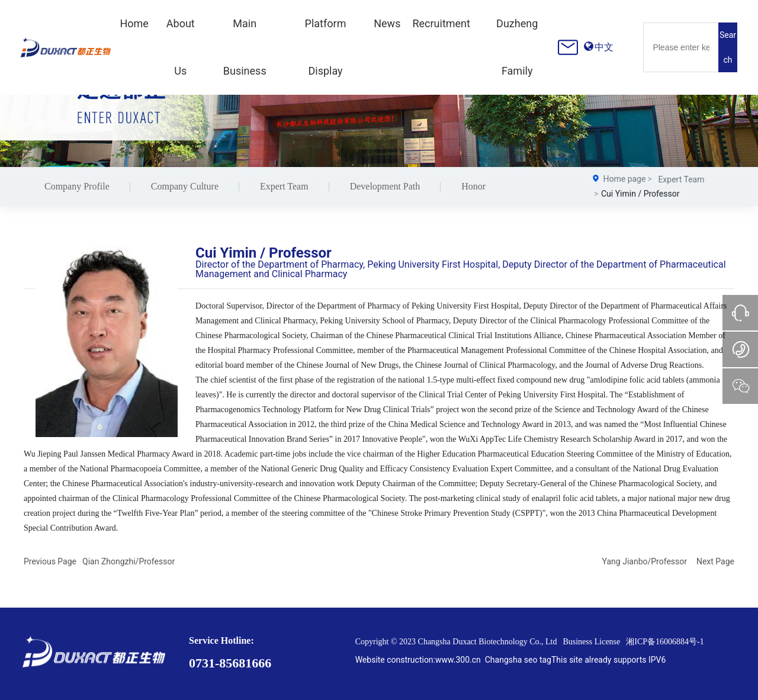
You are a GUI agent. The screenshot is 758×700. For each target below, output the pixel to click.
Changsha (504, 660)
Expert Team (284, 186)
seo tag (538, 660)
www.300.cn (458, 660)
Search (728, 47)
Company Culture (185, 186)
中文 (604, 47)
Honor (473, 186)
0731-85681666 (230, 663)
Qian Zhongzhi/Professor (129, 561)
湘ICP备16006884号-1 (665, 642)
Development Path (385, 186)
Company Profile (77, 186)
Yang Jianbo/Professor (645, 561)
